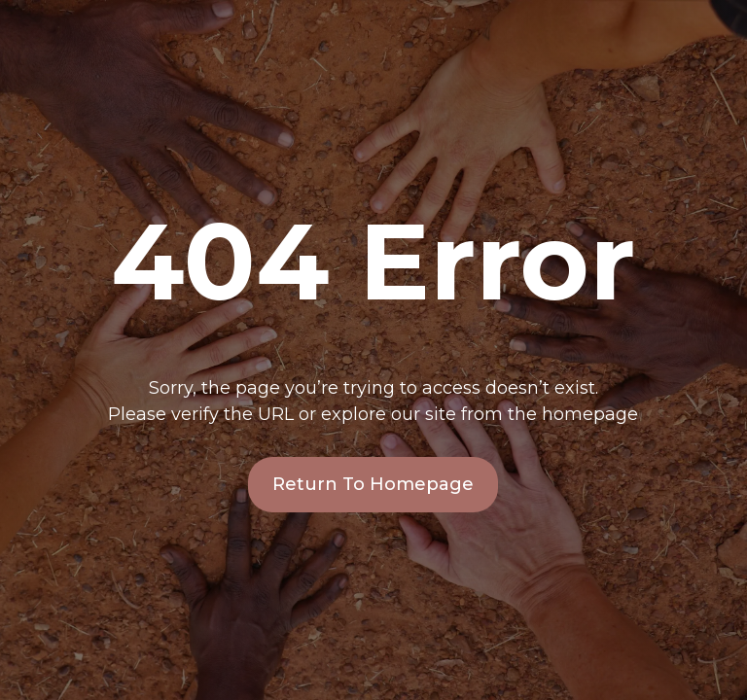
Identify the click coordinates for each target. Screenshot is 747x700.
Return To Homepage (373, 484)
